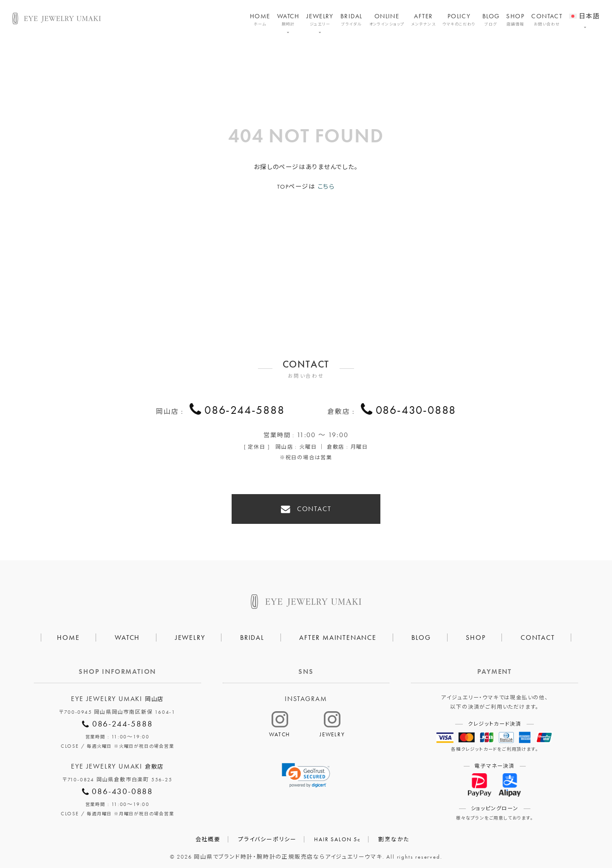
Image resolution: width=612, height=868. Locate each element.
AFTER (424, 20)
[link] (306, 770)
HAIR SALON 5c (337, 835)
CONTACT (547, 20)
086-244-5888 (244, 410)
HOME (260, 20)
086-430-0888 (416, 410)
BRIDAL (351, 20)
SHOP (515, 20)
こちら (326, 187)
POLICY (459, 20)
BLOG (491, 20)
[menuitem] (584, 11)
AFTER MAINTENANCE (338, 633)
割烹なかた (394, 835)
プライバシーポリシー (267, 835)
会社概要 (208, 835)
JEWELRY (320, 20)
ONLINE (387, 20)
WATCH (288, 20)
